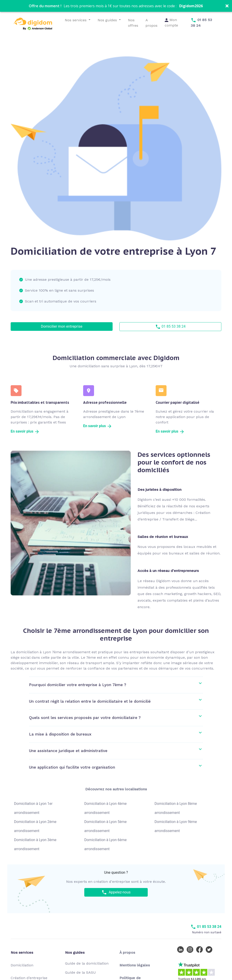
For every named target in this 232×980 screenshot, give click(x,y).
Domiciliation (22, 965)
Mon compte (171, 23)
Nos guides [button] (108, 20)
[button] (116, 6)
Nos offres (133, 23)
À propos (127, 952)
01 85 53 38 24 (170, 327)
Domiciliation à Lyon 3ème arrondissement (35, 844)
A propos (151, 23)
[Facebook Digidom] (201, 949)
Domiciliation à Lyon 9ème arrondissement (176, 826)
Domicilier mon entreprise (62, 326)
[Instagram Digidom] (191, 949)
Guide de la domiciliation (87, 963)
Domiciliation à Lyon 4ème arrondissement (105, 808)
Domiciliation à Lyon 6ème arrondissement (105, 844)
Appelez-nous (116, 892)
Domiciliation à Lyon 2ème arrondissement (35, 826)
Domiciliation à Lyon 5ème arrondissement (105, 826)
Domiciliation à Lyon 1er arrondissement (33, 808)
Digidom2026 (191, 6)
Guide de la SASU (80, 972)
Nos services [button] (76, 20)
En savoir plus (25, 431)
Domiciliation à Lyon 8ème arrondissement (176, 808)
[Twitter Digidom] (210, 949)
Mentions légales (135, 965)
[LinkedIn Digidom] (181, 949)
